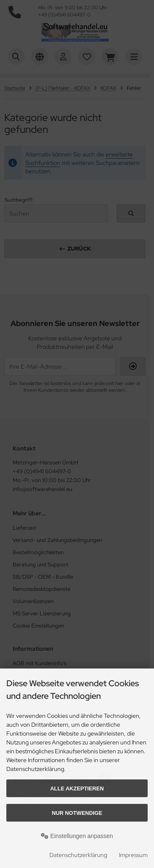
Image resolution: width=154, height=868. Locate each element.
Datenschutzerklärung (78, 855)
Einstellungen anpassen (77, 836)
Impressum (133, 855)
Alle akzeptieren (77, 788)
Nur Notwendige (77, 813)
